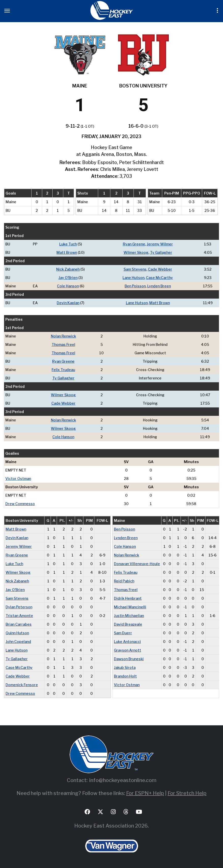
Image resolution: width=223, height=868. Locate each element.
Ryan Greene (134, 244)
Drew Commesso (20, 504)
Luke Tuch (68, 244)
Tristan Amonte (19, 616)
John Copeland (18, 642)
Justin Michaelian (129, 616)
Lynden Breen (159, 286)
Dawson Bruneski (129, 659)
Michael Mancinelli (130, 607)
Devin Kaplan (68, 303)
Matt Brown (67, 252)
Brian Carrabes (19, 624)
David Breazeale (128, 624)
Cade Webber (160, 269)
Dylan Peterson (19, 607)
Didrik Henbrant (128, 598)
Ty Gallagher (161, 252)
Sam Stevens (135, 269)
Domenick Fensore (22, 685)
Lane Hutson (133, 278)
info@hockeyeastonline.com (123, 780)
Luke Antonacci (127, 642)
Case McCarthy (159, 278)
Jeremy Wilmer (160, 244)
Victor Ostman (18, 479)
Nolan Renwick (63, 336)
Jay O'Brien (68, 278)
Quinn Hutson (17, 633)
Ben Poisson (135, 286)
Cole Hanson (68, 286)
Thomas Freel (63, 344)
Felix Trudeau (63, 370)
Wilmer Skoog (136, 252)
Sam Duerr (123, 633)
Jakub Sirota (125, 667)
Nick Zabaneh (68, 269)
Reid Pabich (124, 581)
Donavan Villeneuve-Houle (137, 564)
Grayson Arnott (128, 650)
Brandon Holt (125, 676)
